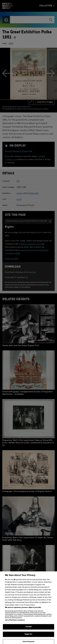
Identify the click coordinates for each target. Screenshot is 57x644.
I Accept (28, 628)
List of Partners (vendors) (15, 622)
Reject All (28, 636)
